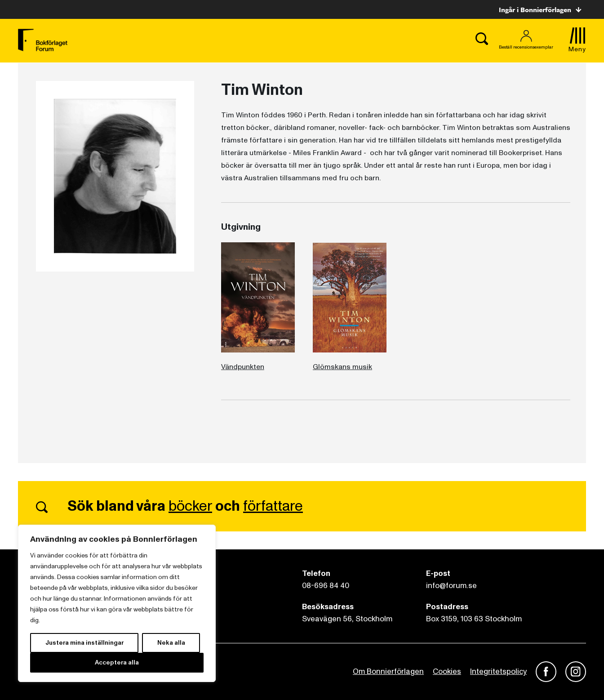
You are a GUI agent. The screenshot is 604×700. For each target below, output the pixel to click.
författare (273, 506)
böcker (190, 506)
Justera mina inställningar (84, 643)
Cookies (447, 671)
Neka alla (171, 643)
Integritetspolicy (498, 671)
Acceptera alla (117, 662)
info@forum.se (451, 586)
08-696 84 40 (326, 586)
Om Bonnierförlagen (388, 671)
